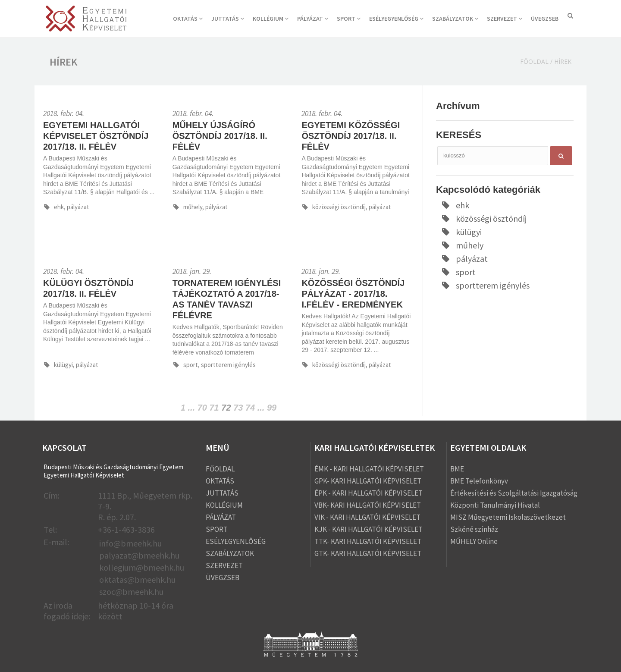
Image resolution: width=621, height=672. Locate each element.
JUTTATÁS (228, 19)
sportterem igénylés (485, 285)
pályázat (464, 259)
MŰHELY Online (474, 541)
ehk (455, 205)
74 (250, 408)
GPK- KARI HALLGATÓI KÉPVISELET (368, 481)
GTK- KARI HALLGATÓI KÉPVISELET (368, 553)
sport (458, 272)
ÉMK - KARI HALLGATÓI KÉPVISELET (369, 469)
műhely (462, 245)
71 (214, 408)
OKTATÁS (188, 19)
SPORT (349, 19)
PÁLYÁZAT (313, 19)
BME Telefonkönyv (479, 481)
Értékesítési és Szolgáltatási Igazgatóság (514, 493)
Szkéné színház (474, 529)
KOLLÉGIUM (271, 19)
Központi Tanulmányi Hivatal (495, 505)
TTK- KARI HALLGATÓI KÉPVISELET (368, 541)
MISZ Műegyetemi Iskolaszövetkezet (508, 517)
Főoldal (534, 61)
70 (202, 408)
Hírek (563, 61)
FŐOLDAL (220, 469)
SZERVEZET (505, 19)
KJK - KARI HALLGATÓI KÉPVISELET (369, 529)
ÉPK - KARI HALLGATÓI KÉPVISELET (369, 493)
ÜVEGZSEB (545, 19)
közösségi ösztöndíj (483, 218)
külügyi (461, 232)
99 (272, 408)
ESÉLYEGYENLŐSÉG (396, 19)
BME (457, 469)
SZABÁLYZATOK (455, 19)
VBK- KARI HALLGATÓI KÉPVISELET (368, 505)
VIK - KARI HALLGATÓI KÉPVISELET (367, 517)
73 (238, 408)
